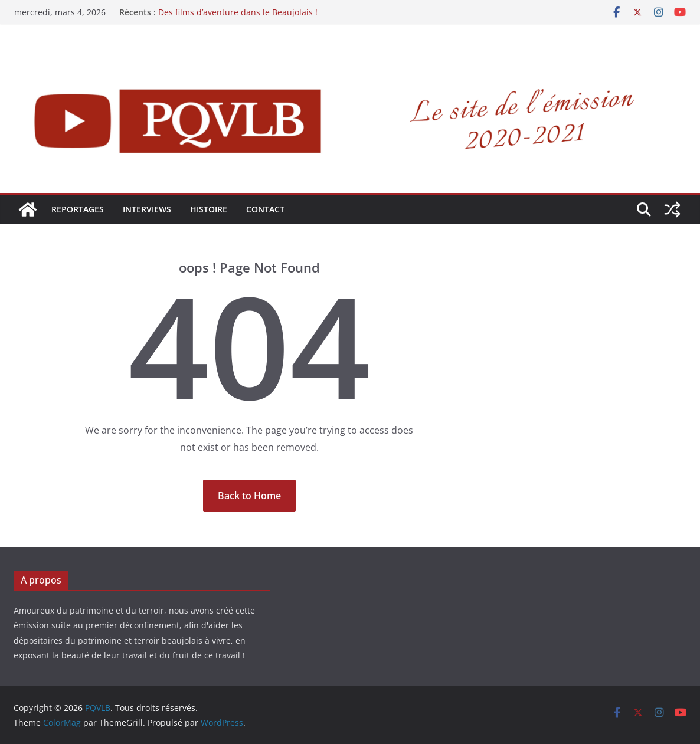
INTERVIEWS (147, 209)
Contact (265, 209)
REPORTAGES (78, 209)
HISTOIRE (209, 209)
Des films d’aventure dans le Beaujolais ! (238, 12)
